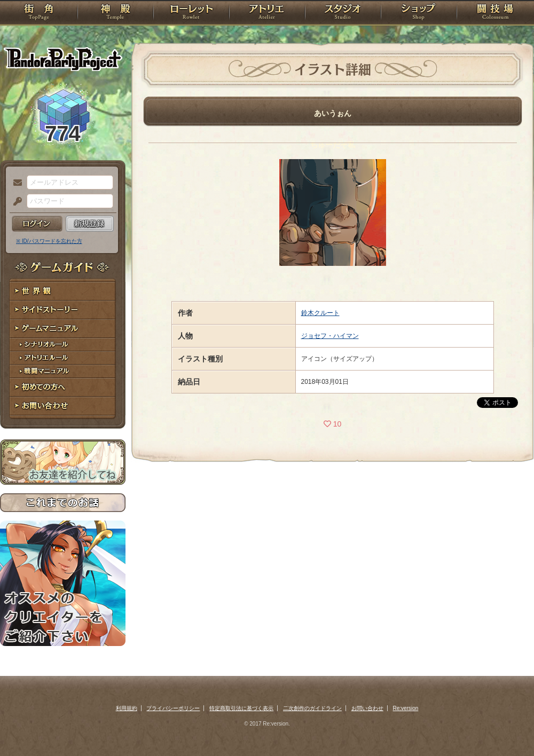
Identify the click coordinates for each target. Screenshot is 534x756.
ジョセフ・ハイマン (330, 336)
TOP (39, 13)
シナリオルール (63, 345)
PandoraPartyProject (63, 59)
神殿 (115, 13)
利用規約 (127, 708)
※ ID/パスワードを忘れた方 (49, 241)
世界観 (63, 291)
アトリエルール (63, 358)
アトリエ (267, 13)
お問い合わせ (63, 406)
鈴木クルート (320, 313)
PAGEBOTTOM (507, 727)
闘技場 (495, 13)
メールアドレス (15, 183)
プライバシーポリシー (173, 708)
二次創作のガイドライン (312, 708)
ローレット (191, 13)
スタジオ (343, 13)
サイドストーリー (63, 310)
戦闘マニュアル (63, 371)
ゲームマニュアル (63, 329)
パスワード (15, 202)
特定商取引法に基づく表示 (241, 708)
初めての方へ (63, 387)
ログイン (37, 224)
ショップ (419, 13)
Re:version (406, 708)
